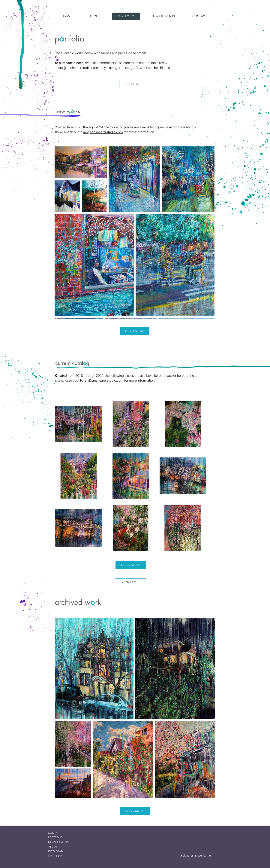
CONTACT (54, 833)
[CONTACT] (135, 84)
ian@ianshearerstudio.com (78, 68)
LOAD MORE (135, 331)
